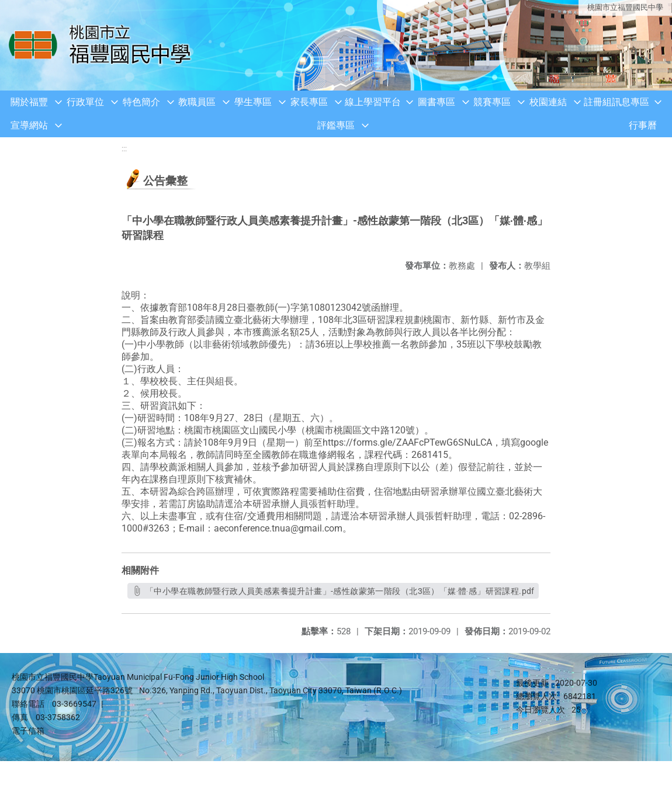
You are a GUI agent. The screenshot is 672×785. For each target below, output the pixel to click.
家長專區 (309, 102)
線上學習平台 (373, 102)
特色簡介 (141, 102)
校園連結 (548, 102)
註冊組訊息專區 (616, 102)
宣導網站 (29, 125)
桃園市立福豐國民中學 (625, 7)
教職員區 (197, 102)
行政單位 (85, 102)
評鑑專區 (336, 125)
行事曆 (643, 125)
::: (124, 149)
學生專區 (253, 102)
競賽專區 (492, 102)
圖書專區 (437, 102)
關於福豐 (29, 102)
